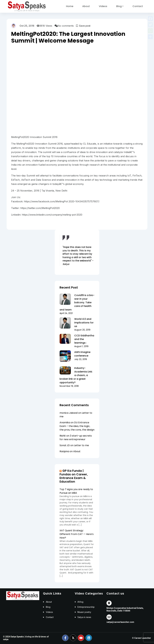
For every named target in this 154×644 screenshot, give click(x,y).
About (86, 6)
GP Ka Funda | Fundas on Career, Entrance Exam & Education (74, 476)
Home (70, 6)
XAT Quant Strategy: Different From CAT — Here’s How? (77, 534)
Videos (103, 6)
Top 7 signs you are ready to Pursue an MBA (76, 491)
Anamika (65, 422)
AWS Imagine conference (82, 354)
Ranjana (64, 451)
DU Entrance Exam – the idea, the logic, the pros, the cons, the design (77, 426)
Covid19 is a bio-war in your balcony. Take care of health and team (77, 302)
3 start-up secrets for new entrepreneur (76, 438)
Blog (119, 6)
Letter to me (81, 445)
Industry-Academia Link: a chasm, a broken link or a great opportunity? (76, 375)
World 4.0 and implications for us (84, 323)
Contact (138, 6)
